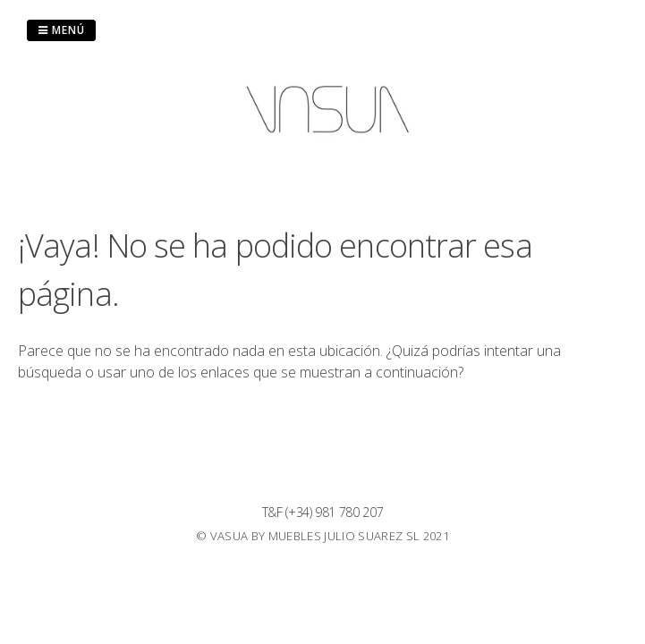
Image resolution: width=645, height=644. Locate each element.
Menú (61, 30)
